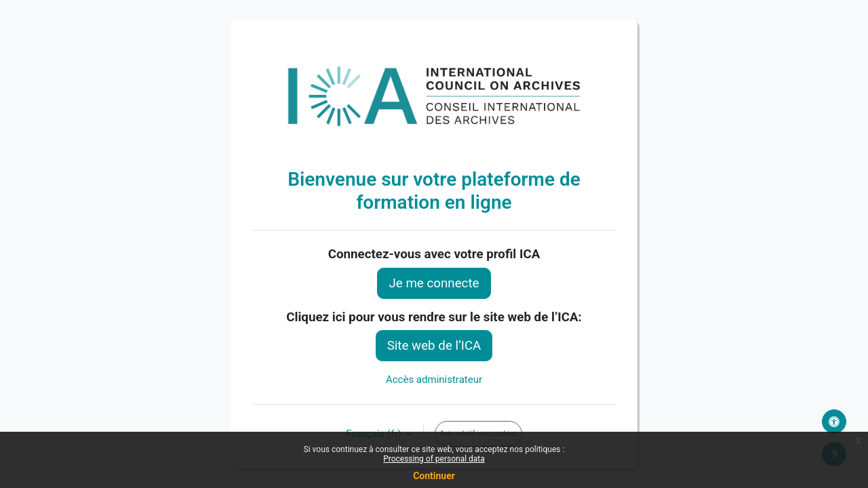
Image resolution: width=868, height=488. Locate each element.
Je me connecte (434, 283)
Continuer (434, 476)
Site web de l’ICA (434, 346)
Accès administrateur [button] (434, 380)
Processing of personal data (434, 459)
